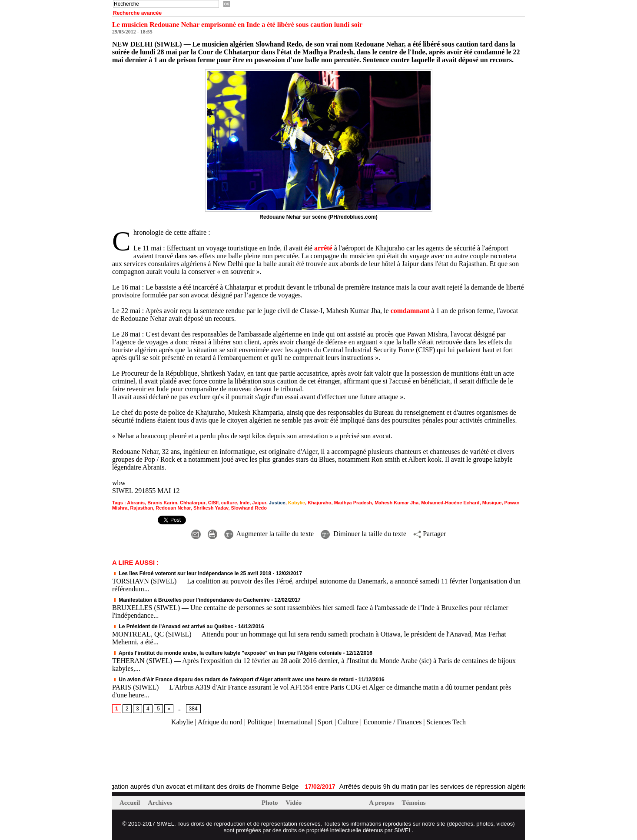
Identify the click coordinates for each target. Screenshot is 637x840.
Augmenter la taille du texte (269, 534)
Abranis (136, 503)
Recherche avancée (137, 13)
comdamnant (410, 311)
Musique (492, 503)
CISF (213, 503)
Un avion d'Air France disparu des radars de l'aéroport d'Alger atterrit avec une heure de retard (233, 680)
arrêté (323, 248)
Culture (348, 722)
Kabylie (297, 503)
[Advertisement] (214, 755)
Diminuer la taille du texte (363, 534)
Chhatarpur (193, 503)
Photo (270, 803)
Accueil (131, 803)
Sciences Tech (446, 722)
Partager (430, 534)
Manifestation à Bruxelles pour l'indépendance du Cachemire (191, 600)
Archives (160, 803)
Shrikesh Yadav (211, 508)
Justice (277, 503)
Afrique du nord (220, 722)
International (295, 722)
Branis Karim (162, 503)
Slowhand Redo (249, 508)
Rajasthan (142, 508)
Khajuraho (319, 503)
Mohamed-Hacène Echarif (450, 503)
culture (229, 503)
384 (193, 709)
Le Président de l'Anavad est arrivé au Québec (173, 627)
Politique (260, 722)
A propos (382, 803)
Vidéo (294, 803)
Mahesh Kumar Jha (396, 503)
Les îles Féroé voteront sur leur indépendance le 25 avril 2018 (192, 573)
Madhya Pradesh (353, 503)
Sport (325, 722)
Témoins (414, 803)
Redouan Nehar (173, 508)
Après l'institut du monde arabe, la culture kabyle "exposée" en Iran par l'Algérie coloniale (227, 653)
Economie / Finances (392, 722)
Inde (245, 503)
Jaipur (259, 503)
